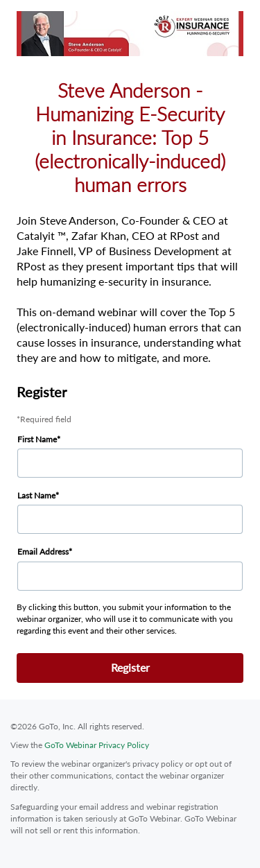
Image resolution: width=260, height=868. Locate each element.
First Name (37, 439)
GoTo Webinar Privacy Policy (97, 745)
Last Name (36, 495)
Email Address (43, 552)
